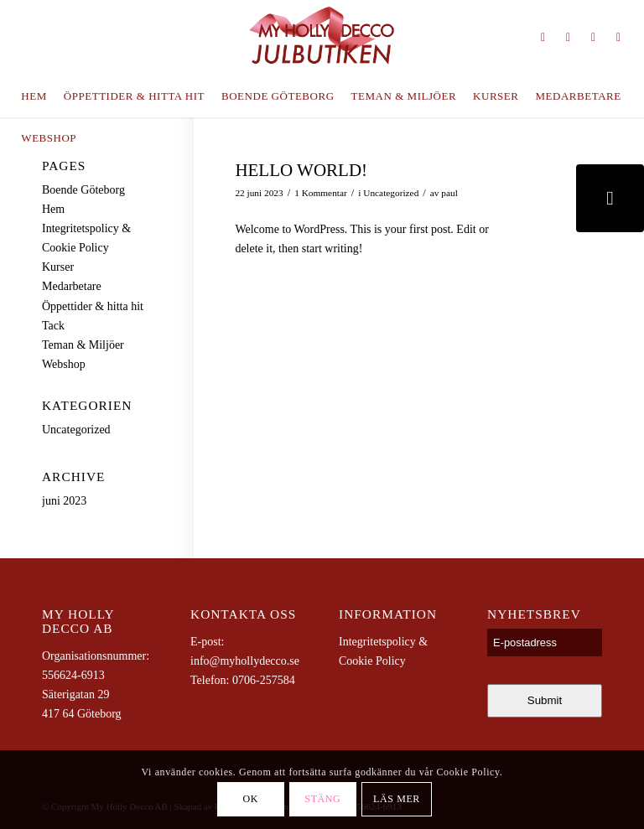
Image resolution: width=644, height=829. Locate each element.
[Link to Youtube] (619, 38)
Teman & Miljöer (83, 345)
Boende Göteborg (83, 190)
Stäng (322, 799)
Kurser (58, 267)
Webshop (64, 364)
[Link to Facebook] (594, 38)
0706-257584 (264, 680)
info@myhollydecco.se (245, 661)
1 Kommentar (321, 193)
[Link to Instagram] (543, 38)
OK (251, 799)
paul (449, 193)
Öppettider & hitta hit (93, 306)
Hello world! (301, 170)
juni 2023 (64, 501)
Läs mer (397, 799)
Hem (53, 209)
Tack (53, 326)
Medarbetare (72, 286)
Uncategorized (391, 193)
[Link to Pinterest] (569, 38)
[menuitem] (34, 96)
